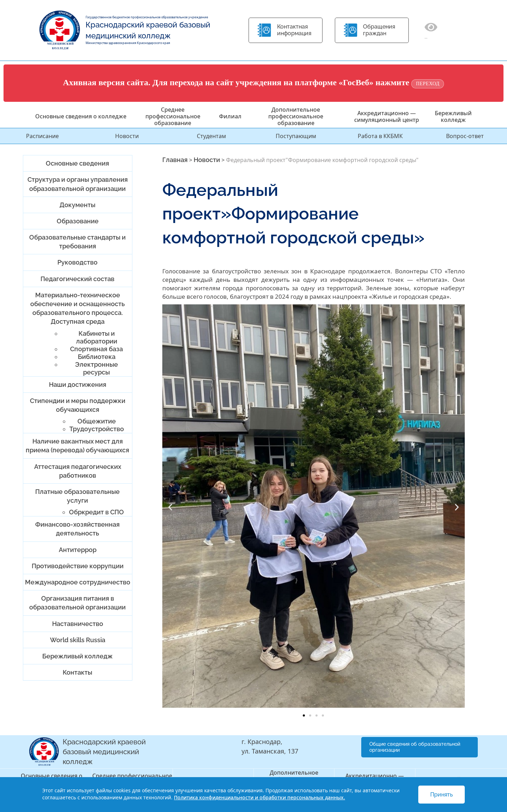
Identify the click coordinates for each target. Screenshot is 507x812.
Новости (127, 136)
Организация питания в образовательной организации (77, 603)
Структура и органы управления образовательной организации (78, 184)
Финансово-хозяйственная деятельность (77, 529)
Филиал (230, 116)
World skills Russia (78, 640)
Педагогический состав (77, 279)
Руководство (77, 262)
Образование (78, 221)
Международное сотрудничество (78, 582)
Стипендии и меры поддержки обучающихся (78, 405)
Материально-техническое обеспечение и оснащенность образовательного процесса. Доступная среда (77, 308)
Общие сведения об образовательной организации (415, 747)
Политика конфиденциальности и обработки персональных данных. (259, 797)
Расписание (42, 136)
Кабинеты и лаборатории (97, 337)
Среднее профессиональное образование (173, 116)
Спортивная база (96, 349)
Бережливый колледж (453, 116)
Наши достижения (78, 385)
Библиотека (97, 357)
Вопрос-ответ (465, 136)
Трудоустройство (97, 429)
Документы (77, 205)
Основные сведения (77, 163)
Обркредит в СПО (96, 512)
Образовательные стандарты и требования (77, 242)
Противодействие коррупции (78, 566)
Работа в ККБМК (380, 136)
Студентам (211, 136)
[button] (170, 507)
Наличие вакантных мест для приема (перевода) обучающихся (77, 446)
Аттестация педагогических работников (78, 471)
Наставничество (78, 624)
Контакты (77, 672)
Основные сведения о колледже (81, 116)
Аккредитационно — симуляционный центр (387, 116)
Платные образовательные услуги (77, 496)
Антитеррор (78, 550)
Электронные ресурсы (96, 368)
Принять (442, 795)
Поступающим (296, 136)
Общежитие (97, 421)
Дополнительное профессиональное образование (296, 116)
